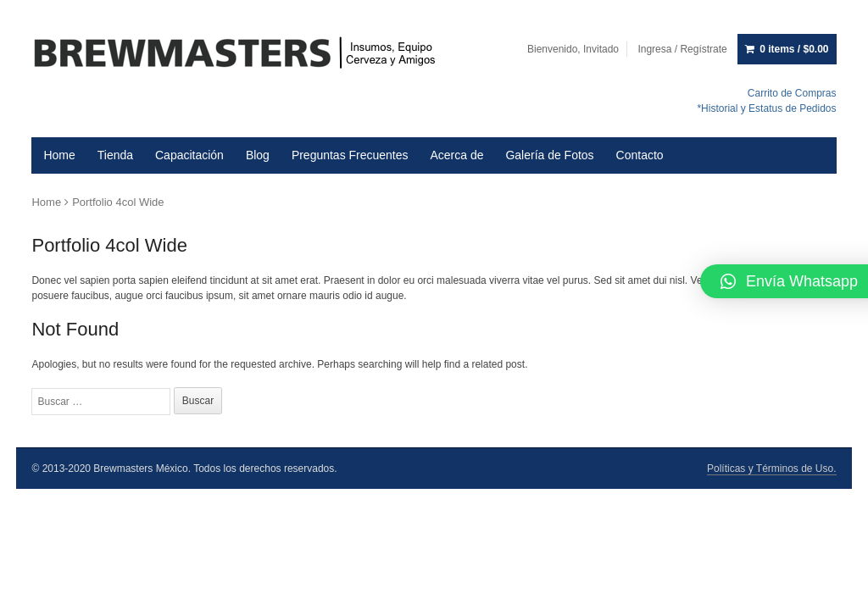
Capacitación (189, 155)
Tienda (115, 155)
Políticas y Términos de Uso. (772, 469)
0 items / (794, 49)
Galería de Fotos (549, 155)
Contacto (640, 155)
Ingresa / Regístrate (682, 49)
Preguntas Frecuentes (350, 155)
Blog (258, 155)
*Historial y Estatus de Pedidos (766, 108)
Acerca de (456, 155)
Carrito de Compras (792, 93)
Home (59, 155)
